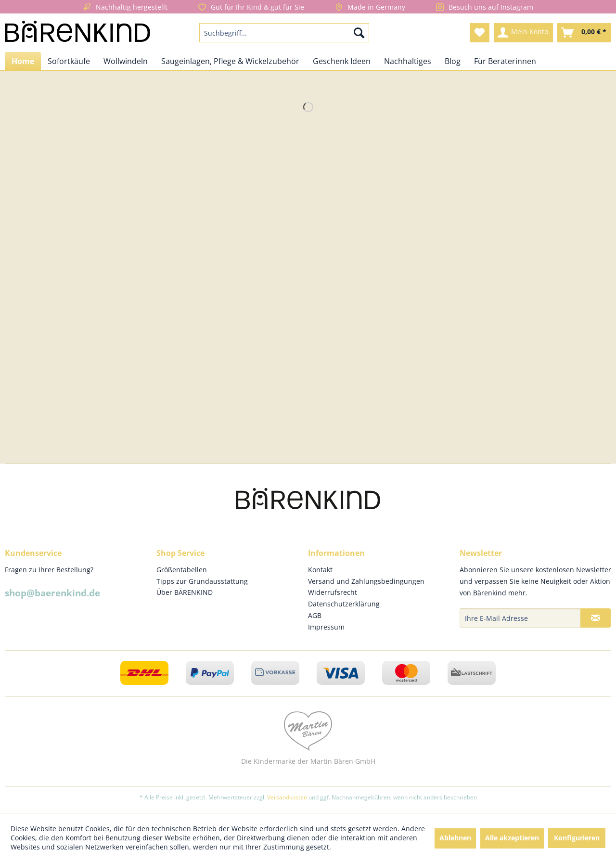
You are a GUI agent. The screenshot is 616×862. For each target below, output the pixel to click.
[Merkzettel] (480, 33)
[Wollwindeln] (126, 61)
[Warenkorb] (584, 33)
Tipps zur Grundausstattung (202, 581)
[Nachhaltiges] (408, 61)
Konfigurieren (577, 838)
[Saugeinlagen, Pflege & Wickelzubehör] (230, 61)
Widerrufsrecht (333, 592)
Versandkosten (287, 797)
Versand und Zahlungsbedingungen (366, 581)
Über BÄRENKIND (185, 592)
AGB (315, 615)
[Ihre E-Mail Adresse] (520, 618)
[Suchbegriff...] (284, 33)
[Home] (23, 61)
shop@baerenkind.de (52, 593)
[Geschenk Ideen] (342, 61)
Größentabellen (182, 570)
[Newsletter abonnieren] (596, 618)
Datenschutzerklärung (344, 604)
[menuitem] (284, 33)
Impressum (326, 627)
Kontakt (320, 570)
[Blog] (453, 61)
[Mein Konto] (523, 33)
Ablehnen (455, 838)
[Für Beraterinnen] (505, 61)
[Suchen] (359, 33)
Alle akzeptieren (512, 838)
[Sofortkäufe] (69, 61)
